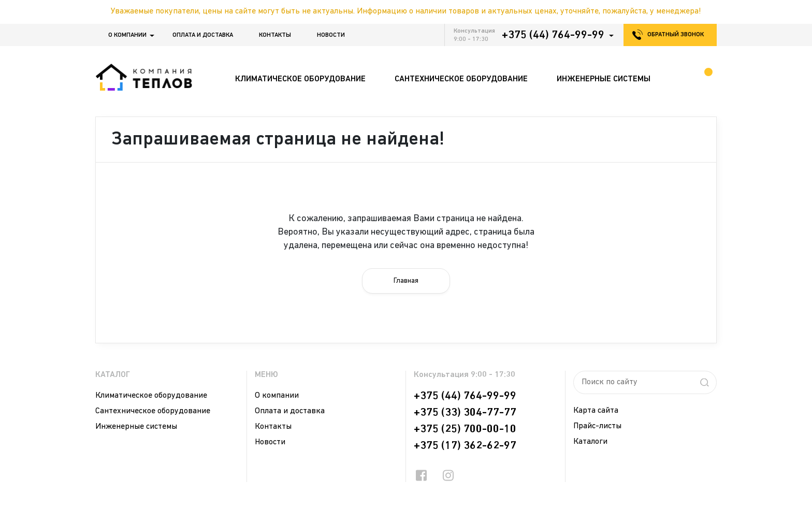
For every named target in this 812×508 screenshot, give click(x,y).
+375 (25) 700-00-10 (465, 429)
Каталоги (590, 442)
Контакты (275, 35)
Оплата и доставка (203, 35)
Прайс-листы (597, 426)
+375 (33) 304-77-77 (465, 413)
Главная (406, 281)
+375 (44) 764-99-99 (553, 35)
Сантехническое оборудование (153, 411)
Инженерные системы (136, 427)
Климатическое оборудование (151, 396)
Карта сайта (596, 411)
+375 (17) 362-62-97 (465, 446)
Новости (331, 35)
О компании (127, 35)
